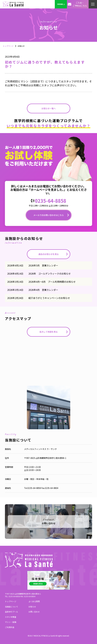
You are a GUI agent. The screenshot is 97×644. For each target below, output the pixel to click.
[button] (93, 4)
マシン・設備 (11, 622)
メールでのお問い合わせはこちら (49, 215)
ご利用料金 (10, 627)
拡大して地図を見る (49, 332)
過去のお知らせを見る (49, 254)
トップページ (8, 46)
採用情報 (61, 4)
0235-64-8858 (51, 201)
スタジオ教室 (11, 617)
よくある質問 (34, 601)
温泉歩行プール (11, 612)
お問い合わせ (34, 612)
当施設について (11, 607)
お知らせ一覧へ (49, 108)
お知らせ (32, 607)
